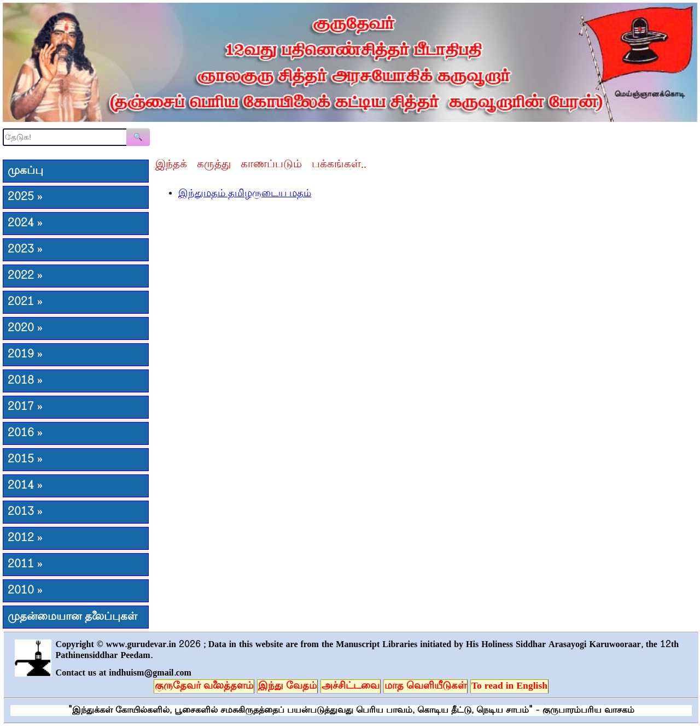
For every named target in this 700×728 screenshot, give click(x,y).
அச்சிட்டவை (351, 686)
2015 (25, 460)
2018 (25, 381)
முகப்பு (25, 171)
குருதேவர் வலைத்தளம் (204, 686)
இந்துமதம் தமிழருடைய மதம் (245, 194)
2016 (25, 433)
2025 (25, 197)
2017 (25, 407)
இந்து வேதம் (287, 686)
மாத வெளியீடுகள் (425, 686)
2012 (25, 538)
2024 (25, 224)
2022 (25, 276)
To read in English (509, 686)
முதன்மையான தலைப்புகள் (72, 617)
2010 (25, 591)
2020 (25, 328)
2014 (25, 486)
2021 (25, 302)
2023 (25, 250)
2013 (25, 512)
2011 (25, 565)
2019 (25, 355)
